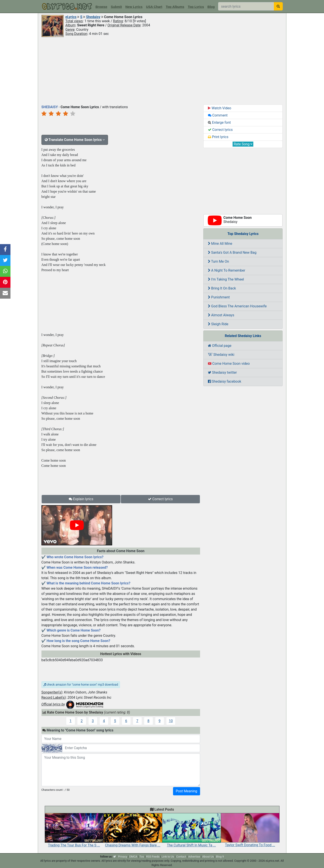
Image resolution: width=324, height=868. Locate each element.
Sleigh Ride (218, 324)
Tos (142, 857)
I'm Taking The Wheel (226, 279)
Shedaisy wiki (221, 355)
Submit (116, 7)
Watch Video (220, 108)
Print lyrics (218, 137)
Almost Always (221, 315)
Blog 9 (220, 857)
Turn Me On (219, 261)
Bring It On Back (222, 288)
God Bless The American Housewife (237, 306)
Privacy (123, 857)
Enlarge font (219, 122)
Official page (220, 346)
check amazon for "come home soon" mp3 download (81, 685)
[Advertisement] (162, 70)
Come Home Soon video (229, 364)
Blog (211, 7)
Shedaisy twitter (222, 372)
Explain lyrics (81, 499)
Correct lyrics (160, 499)
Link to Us (168, 857)
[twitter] (115, 857)
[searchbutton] (278, 6)
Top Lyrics (196, 7)
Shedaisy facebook (225, 381)
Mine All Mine (220, 244)
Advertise (194, 857)
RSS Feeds (153, 857)
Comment (218, 115)
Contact (181, 857)
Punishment (219, 297)
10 (171, 721)
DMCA (133, 857)
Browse (101, 7)
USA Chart (154, 7)
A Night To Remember (227, 270)
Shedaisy (93, 17)
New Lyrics (134, 7)
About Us (208, 857)
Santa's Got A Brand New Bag (232, 253)
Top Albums (175, 7)
